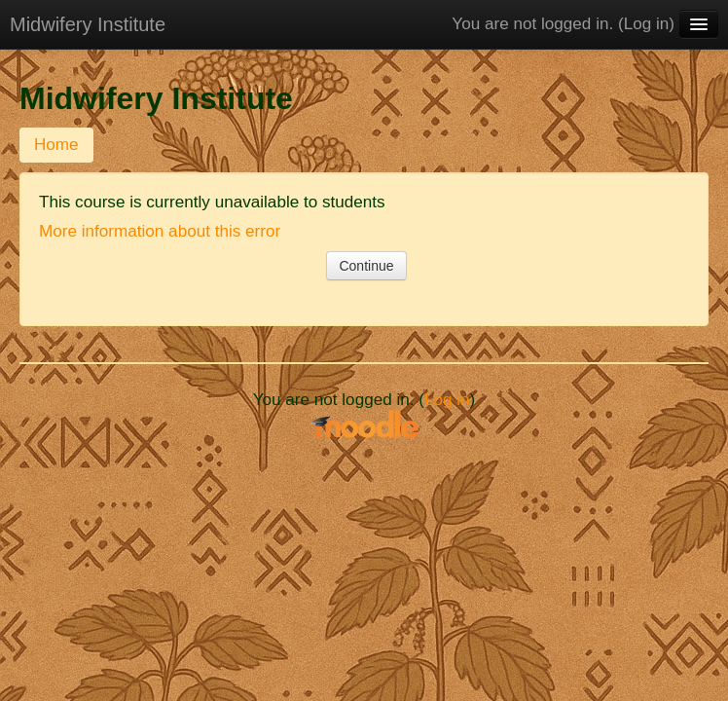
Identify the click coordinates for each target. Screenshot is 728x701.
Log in (647, 24)
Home (56, 145)
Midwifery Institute (88, 24)
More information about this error (160, 231)
